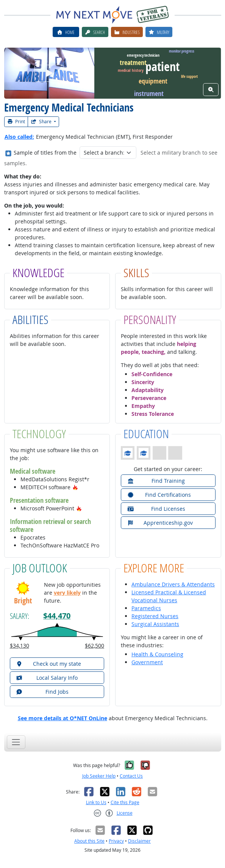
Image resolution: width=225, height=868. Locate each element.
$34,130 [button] (20, 646)
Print (16, 122)
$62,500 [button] (95, 646)
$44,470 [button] (57, 616)
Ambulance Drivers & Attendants (173, 584)
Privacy (116, 841)
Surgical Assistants (155, 624)
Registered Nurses (155, 616)
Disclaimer (139, 841)
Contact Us (131, 776)
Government (147, 662)
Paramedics (146, 608)
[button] (75, 487)
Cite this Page (125, 802)
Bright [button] (23, 601)
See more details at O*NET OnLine (62, 718)
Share (42, 122)
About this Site (89, 841)
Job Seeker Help (99, 776)
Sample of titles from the (45, 153)
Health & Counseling (157, 654)
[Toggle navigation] (16, 742)
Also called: (19, 137)
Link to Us (96, 802)
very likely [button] (67, 593)
